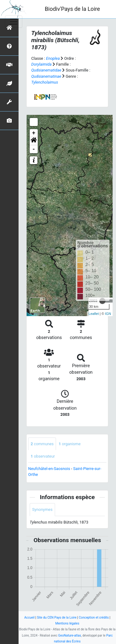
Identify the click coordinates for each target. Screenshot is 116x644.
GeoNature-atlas (70, 635)
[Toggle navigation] (14, 22)
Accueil (29, 618)
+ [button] (34, 133)
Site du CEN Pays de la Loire (57, 618)
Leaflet (94, 314)
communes (42, 444)
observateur (43, 456)
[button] (34, 141)
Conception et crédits (94, 618)
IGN (108, 314)
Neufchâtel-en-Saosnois (49, 469)
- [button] (34, 149)
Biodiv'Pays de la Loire (72, 9)
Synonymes (42, 509)
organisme (69, 444)
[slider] (102, 301)
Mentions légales (67, 623)
